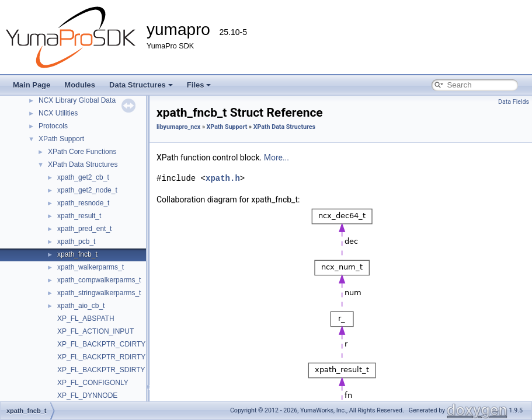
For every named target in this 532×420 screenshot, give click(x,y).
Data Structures (141, 85)
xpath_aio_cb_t (81, 306)
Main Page (32, 85)
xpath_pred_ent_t (84, 229)
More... (277, 157)
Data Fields (514, 102)
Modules (80, 85)
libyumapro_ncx (178, 127)
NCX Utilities (58, 113)
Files (199, 85)
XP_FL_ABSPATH (86, 318)
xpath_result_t (79, 216)
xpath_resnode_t (83, 203)
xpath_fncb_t (77, 254)
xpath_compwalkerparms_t (99, 280)
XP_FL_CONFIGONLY (93, 383)
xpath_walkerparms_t (91, 267)
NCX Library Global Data (77, 100)
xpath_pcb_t (76, 242)
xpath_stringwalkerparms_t (99, 293)
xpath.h (223, 178)
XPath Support (61, 139)
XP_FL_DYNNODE (87, 395)
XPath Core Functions (82, 152)
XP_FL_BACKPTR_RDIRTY (101, 357)
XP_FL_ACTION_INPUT (95, 331)
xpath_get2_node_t (87, 190)
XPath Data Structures (83, 164)
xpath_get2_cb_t (83, 177)
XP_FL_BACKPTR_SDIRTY (101, 370)
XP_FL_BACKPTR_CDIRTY (101, 344)
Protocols (53, 126)
